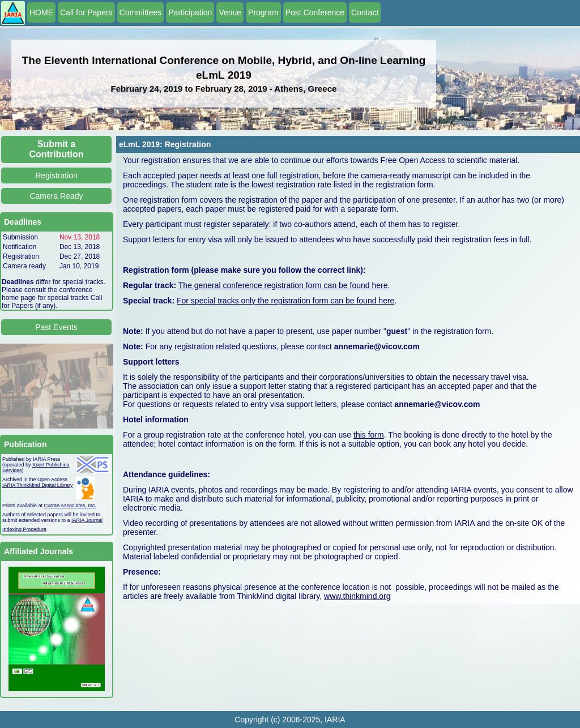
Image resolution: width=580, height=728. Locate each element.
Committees (141, 12)
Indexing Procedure (24, 529)
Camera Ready (56, 196)
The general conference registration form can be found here (283, 285)
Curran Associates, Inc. (71, 506)
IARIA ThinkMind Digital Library (37, 485)
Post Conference (315, 12)
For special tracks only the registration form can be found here (285, 301)
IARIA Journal (87, 520)
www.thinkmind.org (357, 596)
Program (263, 12)
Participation (190, 12)
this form (369, 435)
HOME (41, 12)
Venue (230, 12)
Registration (56, 175)
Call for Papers (86, 12)
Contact (365, 12)
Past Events (56, 327)
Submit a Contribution (57, 149)
